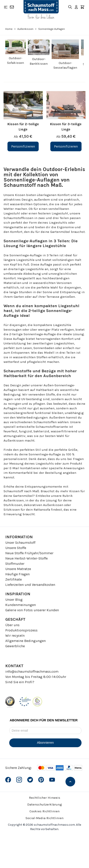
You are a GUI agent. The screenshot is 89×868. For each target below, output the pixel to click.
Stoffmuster (15, 564)
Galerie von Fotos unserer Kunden (32, 610)
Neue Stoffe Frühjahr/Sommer (29, 553)
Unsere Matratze (18, 569)
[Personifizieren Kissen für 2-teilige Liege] (23, 146)
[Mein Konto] (76, 7)
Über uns (12, 625)
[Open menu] (6, 7)
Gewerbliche (15, 646)
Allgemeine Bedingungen (25, 641)
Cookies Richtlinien (44, 811)
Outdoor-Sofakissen (15, 60)
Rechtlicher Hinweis (45, 798)
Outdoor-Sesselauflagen (65, 65)
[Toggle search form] (70, 7)
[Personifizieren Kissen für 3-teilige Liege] (66, 146)
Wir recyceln (15, 635)
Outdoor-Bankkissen (39, 61)
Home (9, 29)
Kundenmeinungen (21, 605)
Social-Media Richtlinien (44, 818)
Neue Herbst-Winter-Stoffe (26, 558)
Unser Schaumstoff (20, 543)
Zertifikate (14, 579)
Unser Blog (14, 600)
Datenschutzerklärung (45, 804)
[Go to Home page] (41, 10)
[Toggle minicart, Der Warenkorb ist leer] (82, 7)
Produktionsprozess (21, 630)
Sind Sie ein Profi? (20, 682)
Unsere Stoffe (16, 548)
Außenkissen (25, 29)
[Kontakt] (12, 7)
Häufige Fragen (17, 574)
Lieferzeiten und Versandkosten (30, 585)
